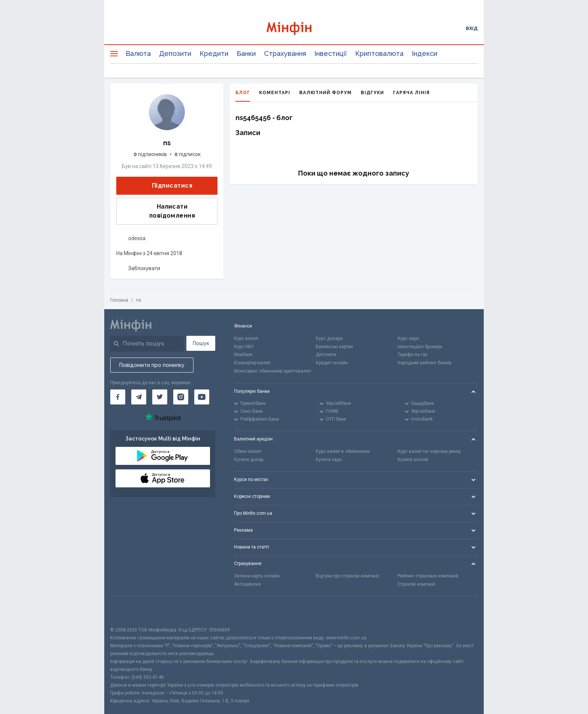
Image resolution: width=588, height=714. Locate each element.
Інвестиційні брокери (420, 347)
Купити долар (249, 460)
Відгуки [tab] (372, 93)
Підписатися (166, 186)
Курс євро (408, 338)
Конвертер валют (252, 363)
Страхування (285, 53)
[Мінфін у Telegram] (139, 397)
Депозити (175, 53)
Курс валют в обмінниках (343, 451)
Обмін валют (248, 451)
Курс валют (246, 338)
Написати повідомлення (158, 211)
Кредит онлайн (332, 363)
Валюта (138, 53)
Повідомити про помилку (152, 365)
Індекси (424, 53)
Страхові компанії (416, 584)
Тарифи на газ (412, 355)
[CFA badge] (127, 611)
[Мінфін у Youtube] (202, 397)
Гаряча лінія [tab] (411, 93)
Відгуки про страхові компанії (347, 576)
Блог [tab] (243, 96)
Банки (246, 53)
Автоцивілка (247, 584)
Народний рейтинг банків (424, 363)
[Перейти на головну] (294, 28)
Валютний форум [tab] (325, 93)
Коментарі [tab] (275, 93)
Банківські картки (334, 347)
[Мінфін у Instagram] (181, 397)
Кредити (214, 53)
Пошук (201, 343)
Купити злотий (413, 460)
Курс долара (329, 338)
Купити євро (329, 460)
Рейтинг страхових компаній (428, 576)
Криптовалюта (379, 53)
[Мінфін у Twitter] (160, 397)
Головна (119, 300)
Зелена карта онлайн (257, 576)
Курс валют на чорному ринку (429, 451)
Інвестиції (331, 53)
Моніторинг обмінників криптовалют (273, 371)
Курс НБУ (244, 347)
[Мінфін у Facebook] (118, 397)
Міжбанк (243, 355)
